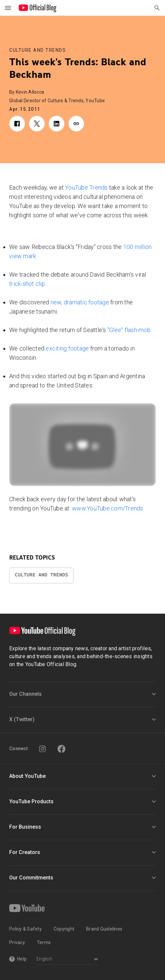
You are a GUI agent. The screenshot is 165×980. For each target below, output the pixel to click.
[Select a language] (67, 960)
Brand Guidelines (104, 929)
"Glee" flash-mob (129, 330)
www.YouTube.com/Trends (108, 508)
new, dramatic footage (80, 302)
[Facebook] (61, 749)
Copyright (64, 929)
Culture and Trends (37, 50)
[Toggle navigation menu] (8, 8)
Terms (44, 942)
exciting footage (67, 348)
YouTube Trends (86, 187)
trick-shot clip (27, 284)
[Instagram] (42, 749)
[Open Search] (157, 8)
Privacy (17, 942)
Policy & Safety (25, 929)
